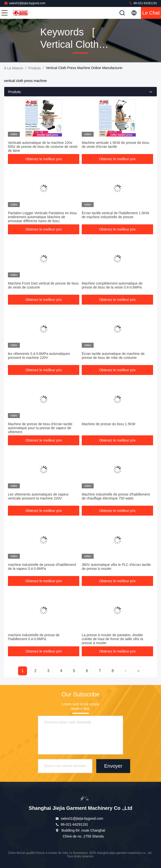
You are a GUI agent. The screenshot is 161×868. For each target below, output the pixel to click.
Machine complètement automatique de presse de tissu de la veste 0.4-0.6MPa (112, 285)
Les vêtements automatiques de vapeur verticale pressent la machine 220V (38, 496)
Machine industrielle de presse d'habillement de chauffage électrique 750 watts (116, 496)
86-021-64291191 (143, 3)
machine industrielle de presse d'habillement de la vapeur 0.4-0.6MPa (42, 567)
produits (35, 68)
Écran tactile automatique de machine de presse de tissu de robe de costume (113, 356)
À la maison (14, 68)
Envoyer (113, 766)
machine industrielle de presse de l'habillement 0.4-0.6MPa (34, 637)
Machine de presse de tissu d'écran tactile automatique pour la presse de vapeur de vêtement (40, 428)
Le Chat (151, 13)
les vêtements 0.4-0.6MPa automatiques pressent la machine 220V (39, 356)
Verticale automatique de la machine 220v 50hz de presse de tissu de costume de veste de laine (43, 147)
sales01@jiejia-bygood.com (25, 3)
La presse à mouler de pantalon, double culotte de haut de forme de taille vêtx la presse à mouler (112, 639)
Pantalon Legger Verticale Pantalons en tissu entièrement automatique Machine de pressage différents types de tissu (42, 217)
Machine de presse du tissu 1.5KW (108, 424)
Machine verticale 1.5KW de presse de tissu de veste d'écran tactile (115, 145)
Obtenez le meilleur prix (43, 159)
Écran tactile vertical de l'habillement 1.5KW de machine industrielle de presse (115, 215)
